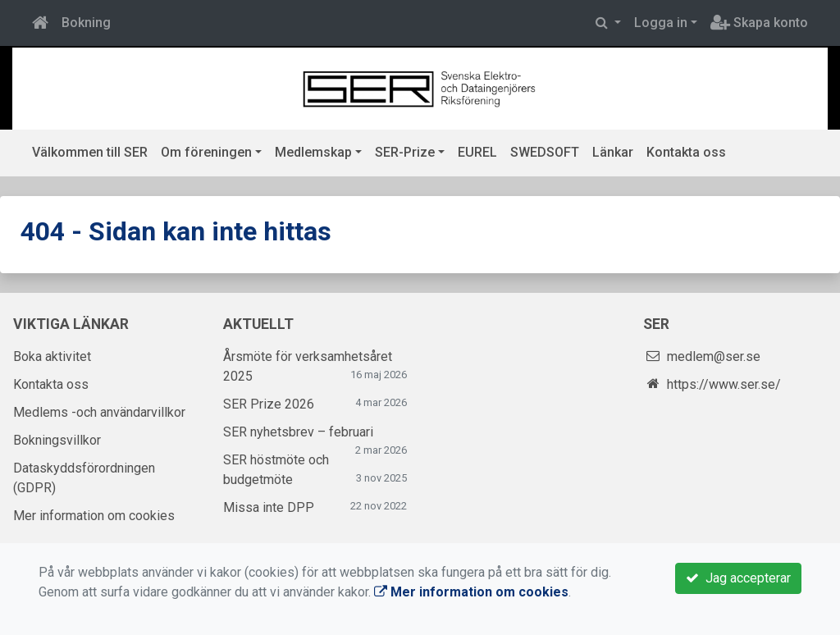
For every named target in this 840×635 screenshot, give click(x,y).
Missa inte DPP (269, 507)
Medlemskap (313, 152)
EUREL (477, 152)
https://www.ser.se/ (724, 384)
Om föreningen (206, 152)
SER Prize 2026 (269, 404)
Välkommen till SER (90, 152)
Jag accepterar (738, 578)
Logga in (661, 23)
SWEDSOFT (545, 152)
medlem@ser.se (714, 356)
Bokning (86, 23)
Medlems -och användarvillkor (99, 412)
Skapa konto (759, 23)
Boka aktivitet (52, 356)
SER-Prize (405, 152)
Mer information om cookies (94, 516)
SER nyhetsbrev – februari (298, 432)
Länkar (613, 152)
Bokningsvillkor (57, 440)
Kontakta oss (686, 152)
